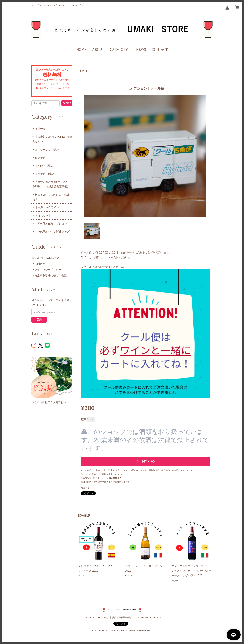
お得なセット (43, 215)
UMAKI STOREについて (49, 258)
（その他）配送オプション (51, 223)
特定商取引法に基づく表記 (51, 275)
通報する (85, 488)
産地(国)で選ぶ (44, 166)
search (67, 103)
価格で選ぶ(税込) (45, 174)
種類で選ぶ (42, 158)
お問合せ (40, 264)
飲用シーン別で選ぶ (47, 150)
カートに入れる (145, 461)
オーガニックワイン (47, 207)
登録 (39, 320)
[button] (120, 50)
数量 (84, 419)
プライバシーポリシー (48, 270)
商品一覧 (40, 129)
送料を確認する (114, 478)
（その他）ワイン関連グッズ (52, 232)
